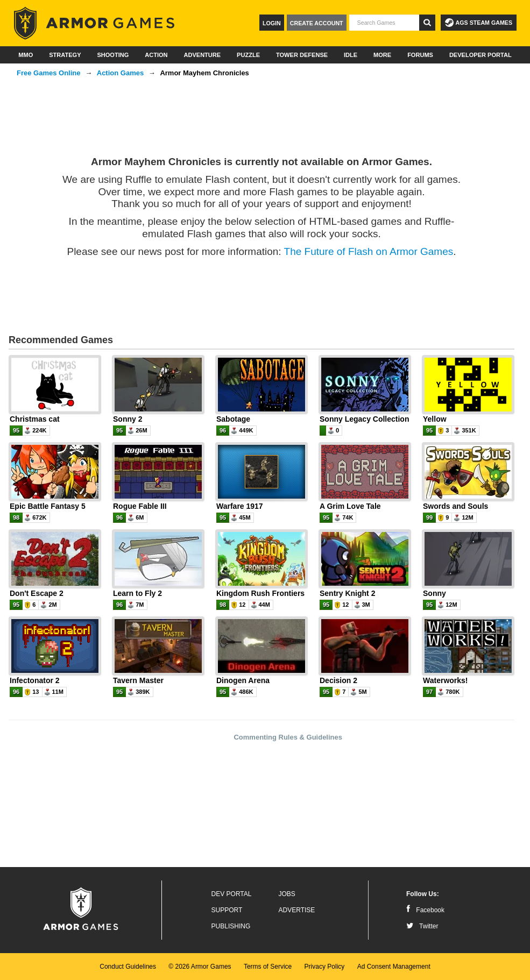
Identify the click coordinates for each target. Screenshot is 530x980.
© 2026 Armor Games (200, 967)
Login (272, 23)
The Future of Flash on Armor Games (369, 251)
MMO (26, 55)
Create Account (317, 23)
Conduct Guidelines (128, 967)
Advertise (297, 910)
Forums (420, 55)
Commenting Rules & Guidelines (288, 737)
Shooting (113, 55)
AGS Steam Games (479, 23)
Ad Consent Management (394, 967)
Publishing (231, 926)
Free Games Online (49, 73)
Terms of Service (268, 967)
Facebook (425, 910)
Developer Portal (480, 55)
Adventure (202, 55)
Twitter (422, 926)
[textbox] (384, 23)
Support (227, 910)
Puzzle (248, 55)
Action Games (120, 73)
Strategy (65, 55)
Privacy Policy (325, 967)
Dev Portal (232, 894)
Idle (351, 55)
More (382, 55)
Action (156, 55)
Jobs (287, 894)
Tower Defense (302, 55)
